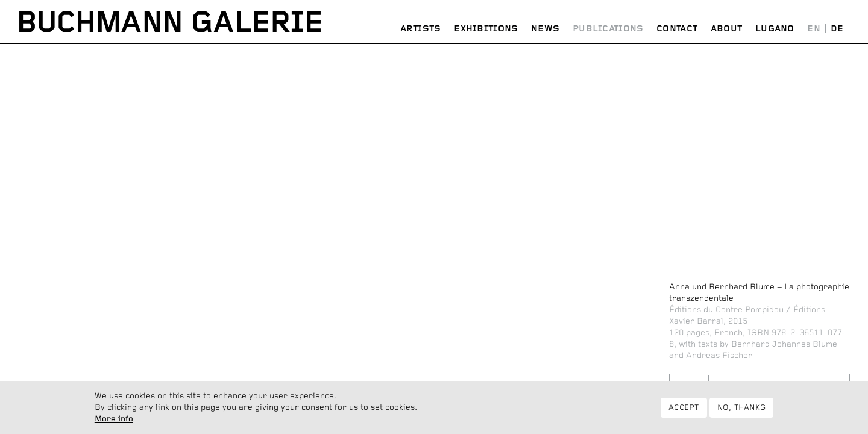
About (727, 29)
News (545, 29)
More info (114, 421)
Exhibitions (486, 29)
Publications (608, 29)
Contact (677, 29)
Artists (421, 29)
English (814, 29)
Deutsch (837, 29)
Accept (684, 410)
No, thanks (742, 410)
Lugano (775, 29)
